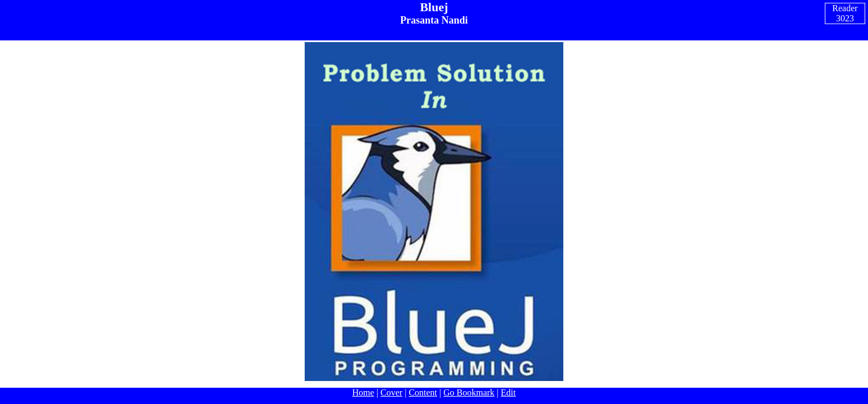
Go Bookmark (469, 392)
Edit (509, 392)
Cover (391, 392)
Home (363, 392)
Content (423, 392)
